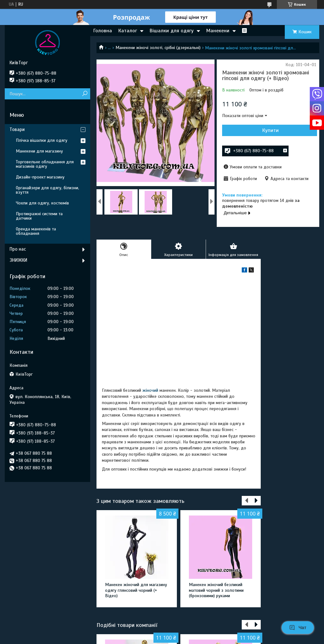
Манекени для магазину (39, 151)
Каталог (128, 31)
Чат (298, 628)
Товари (17, 129)
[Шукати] (85, 94)
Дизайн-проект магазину (40, 177)
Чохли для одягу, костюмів (42, 203)
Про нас (18, 249)
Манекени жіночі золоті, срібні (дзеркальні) (158, 48)
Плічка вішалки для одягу (42, 140)
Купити (271, 130)
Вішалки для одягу (172, 31)
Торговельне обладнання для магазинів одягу (45, 164)
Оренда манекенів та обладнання (36, 231)
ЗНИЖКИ (18, 260)
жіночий (150, 390)
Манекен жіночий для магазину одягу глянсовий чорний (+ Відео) (136, 590)
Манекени (218, 31)
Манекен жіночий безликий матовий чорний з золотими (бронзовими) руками (216, 590)
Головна (103, 31)
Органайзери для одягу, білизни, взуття (47, 190)
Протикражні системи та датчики (39, 216)
